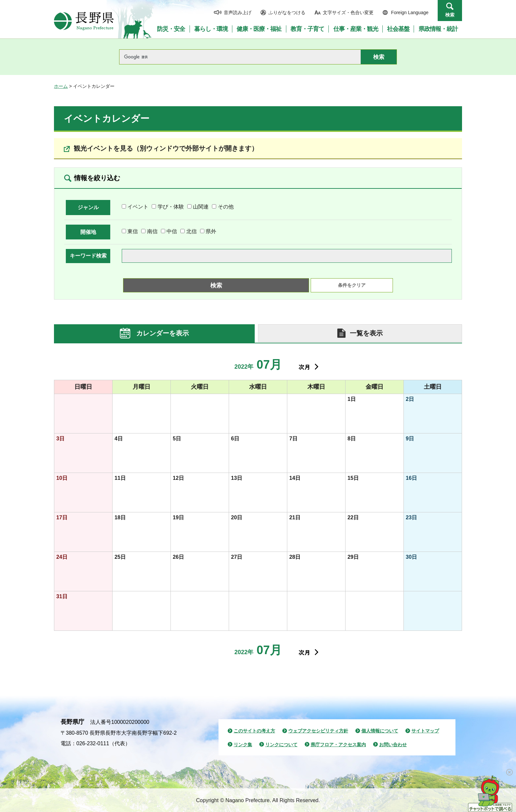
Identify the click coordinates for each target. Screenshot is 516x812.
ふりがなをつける (287, 12)
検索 (450, 15)
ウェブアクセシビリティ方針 (318, 731)
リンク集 (243, 745)
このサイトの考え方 (254, 731)
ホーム (61, 86)
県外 (211, 231)
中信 (172, 231)
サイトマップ (425, 731)
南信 (152, 231)
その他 (226, 207)
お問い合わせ (393, 745)
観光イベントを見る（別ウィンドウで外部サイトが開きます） (166, 148)
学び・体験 (171, 207)
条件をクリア (352, 285)
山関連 (201, 207)
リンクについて (281, 745)
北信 (192, 231)
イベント (138, 207)
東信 (133, 231)
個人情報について (380, 731)
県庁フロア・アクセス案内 (338, 745)
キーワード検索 (88, 256)
